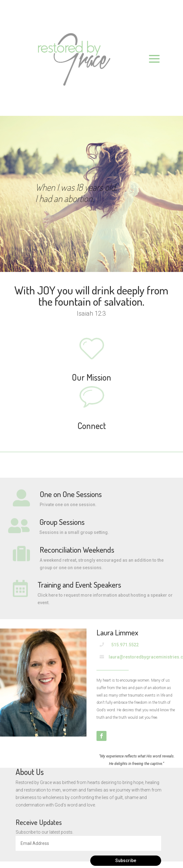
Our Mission (91, 377)
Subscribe (126, 861)
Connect (92, 426)
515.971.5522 (125, 645)
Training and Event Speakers (79, 584)
